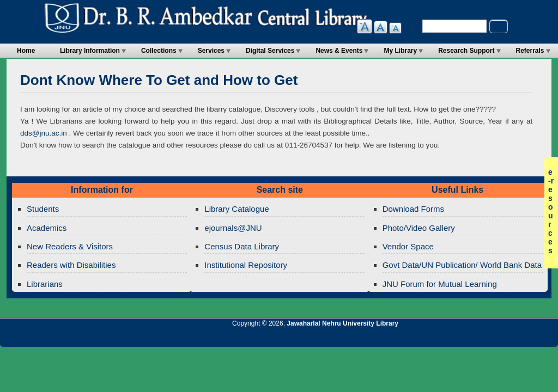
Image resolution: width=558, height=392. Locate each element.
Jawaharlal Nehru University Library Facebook (498, 338)
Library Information (90, 51)
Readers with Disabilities (71, 265)
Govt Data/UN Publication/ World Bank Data (462, 265)
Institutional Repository (246, 265)
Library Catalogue (236, 209)
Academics (47, 228)
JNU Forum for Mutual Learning (440, 284)
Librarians (45, 284)
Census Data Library (242, 246)
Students (43, 209)
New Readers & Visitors (70, 246)
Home (26, 51)
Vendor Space (408, 246)
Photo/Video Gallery (419, 228)
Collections (159, 51)
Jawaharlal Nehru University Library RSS (423, 338)
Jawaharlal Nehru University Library (342, 323)
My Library (400, 51)
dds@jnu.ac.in (44, 133)
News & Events (339, 51)
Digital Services (270, 51)
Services (211, 51)
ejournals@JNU (233, 228)
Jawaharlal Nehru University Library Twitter (479, 338)
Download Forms (413, 209)
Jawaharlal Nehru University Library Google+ (460, 338)
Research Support (466, 51)
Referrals (530, 51)
